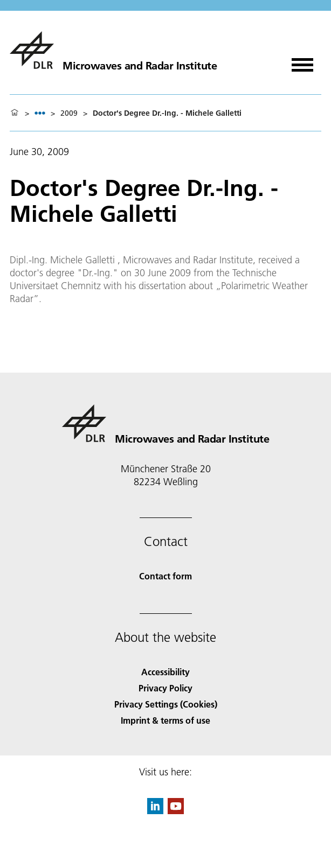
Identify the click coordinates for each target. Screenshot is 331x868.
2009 (69, 113)
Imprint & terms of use (165, 720)
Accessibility (165, 672)
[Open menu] (302, 61)
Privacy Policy (165, 688)
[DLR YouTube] (176, 811)
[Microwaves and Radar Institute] (113, 50)
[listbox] (40, 113)
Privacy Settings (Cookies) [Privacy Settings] (166, 704)
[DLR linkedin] (155, 811)
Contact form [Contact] (165, 576)
